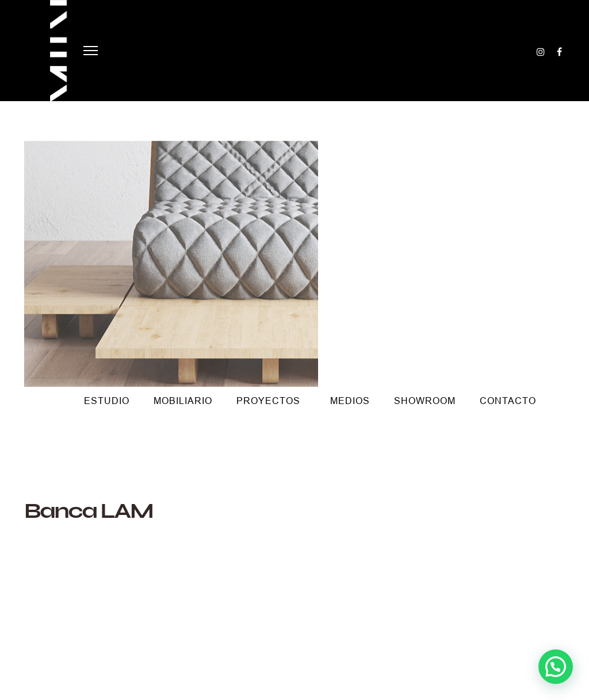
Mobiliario (183, 401)
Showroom (425, 401)
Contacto (508, 401)
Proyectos (268, 401)
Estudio (107, 401)
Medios (350, 401)
